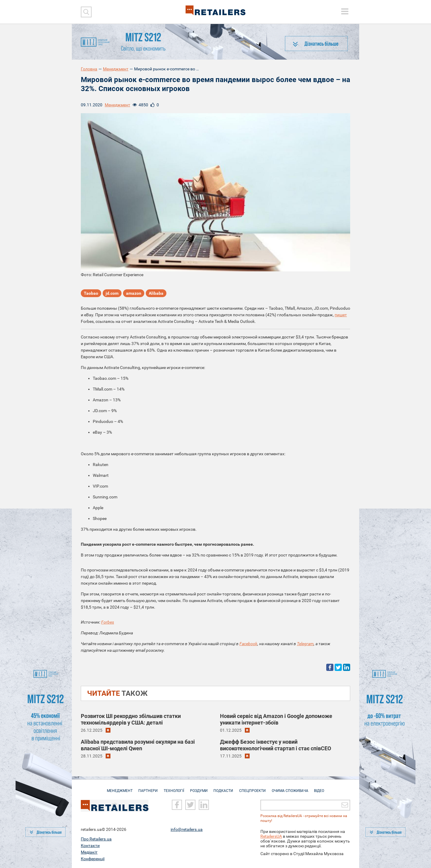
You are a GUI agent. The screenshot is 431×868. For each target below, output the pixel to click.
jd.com (112, 294)
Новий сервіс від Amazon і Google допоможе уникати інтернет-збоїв (276, 719)
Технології (172, 788)
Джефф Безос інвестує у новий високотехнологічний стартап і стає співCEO (276, 745)
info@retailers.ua (187, 829)
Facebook (248, 644)
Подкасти (224, 788)
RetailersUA (271, 836)
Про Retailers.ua (96, 839)
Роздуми (198, 788)
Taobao (91, 294)
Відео (323, 788)
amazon (134, 294)
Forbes (108, 622)
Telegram (305, 644)
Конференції (93, 859)
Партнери (146, 788)
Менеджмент (116, 69)
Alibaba (156, 294)
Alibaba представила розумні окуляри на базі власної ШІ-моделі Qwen (138, 745)
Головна (89, 69)
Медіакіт (89, 852)
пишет (341, 315)
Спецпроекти (254, 788)
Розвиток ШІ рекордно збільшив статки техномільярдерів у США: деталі (131, 719)
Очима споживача (292, 788)
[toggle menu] (345, 11)
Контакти (90, 846)
